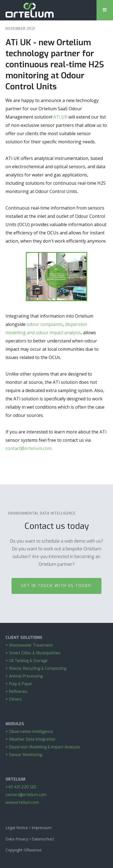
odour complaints (45, 324)
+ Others (14, 699)
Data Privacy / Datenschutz (30, 839)
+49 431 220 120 (21, 787)
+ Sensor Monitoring (24, 755)
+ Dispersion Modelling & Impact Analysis (43, 747)
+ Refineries (16, 692)
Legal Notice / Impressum (29, 828)
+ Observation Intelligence (29, 732)
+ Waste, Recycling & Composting (37, 669)
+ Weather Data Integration (30, 739)
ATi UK (60, 117)
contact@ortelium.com (28, 448)
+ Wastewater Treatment (29, 645)
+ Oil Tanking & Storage (27, 661)
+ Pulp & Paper (20, 684)
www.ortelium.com (22, 803)
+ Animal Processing (24, 676)
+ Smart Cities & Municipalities (33, 653)
